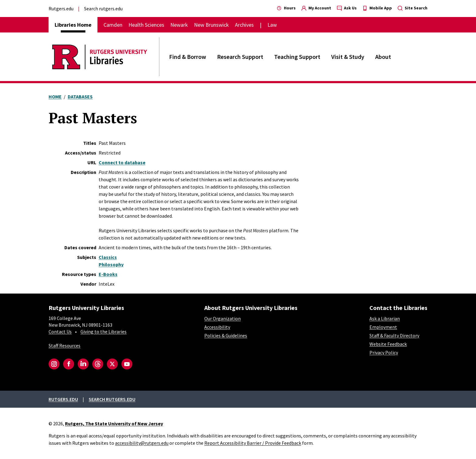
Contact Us (60, 331)
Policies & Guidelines (226, 335)
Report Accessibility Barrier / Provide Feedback (253, 443)
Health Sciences (146, 25)
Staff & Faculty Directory (394, 335)
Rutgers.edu (61, 8)
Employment (383, 327)
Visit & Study (348, 57)
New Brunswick (211, 25)
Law (272, 25)
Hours (286, 8)
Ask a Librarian (385, 318)
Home (55, 97)
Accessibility (217, 327)
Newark (179, 25)
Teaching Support (297, 57)
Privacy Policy (384, 352)
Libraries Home (73, 25)
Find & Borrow (188, 57)
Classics (108, 257)
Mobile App (377, 8)
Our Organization (223, 318)
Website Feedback (388, 344)
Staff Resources (65, 345)
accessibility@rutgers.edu (142, 443)
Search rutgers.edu (103, 8)
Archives (244, 25)
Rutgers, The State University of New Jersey (114, 423)
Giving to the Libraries (104, 331)
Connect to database (122, 162)
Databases (80, 97)
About (383, 57)
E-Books (108, 274)
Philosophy (111, 264)
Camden (113, 25)
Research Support (240, 57)
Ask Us (347, 8)
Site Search (413, 8)
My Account (316, 8)
